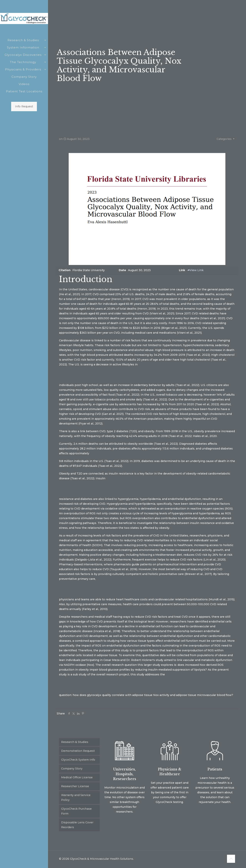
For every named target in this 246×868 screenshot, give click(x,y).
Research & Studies (75, 742)
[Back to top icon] (231, 859)
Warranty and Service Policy (76, 797)
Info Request (24, 106)
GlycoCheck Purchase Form (76, 811)
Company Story (72, 769)
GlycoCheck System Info (78, 760)
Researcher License (75, 786)
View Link (195, 270)
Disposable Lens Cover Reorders (77, 825)
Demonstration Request (78, 751)
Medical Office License (77, 777)
